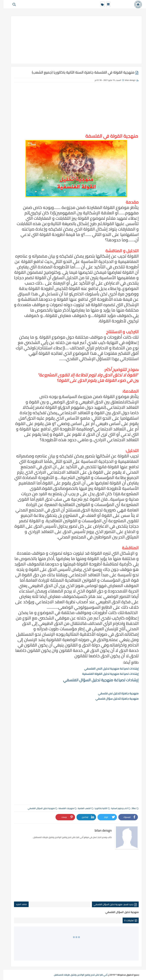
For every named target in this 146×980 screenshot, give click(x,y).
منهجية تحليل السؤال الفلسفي (39, 808)
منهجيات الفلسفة (64, 808)
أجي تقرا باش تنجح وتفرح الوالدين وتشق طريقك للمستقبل (77, 975)
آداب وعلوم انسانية (117, 808)
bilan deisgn (127, 80)
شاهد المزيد (18, 904)
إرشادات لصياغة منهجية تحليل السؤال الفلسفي (98, 680)
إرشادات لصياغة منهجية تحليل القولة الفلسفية (107, 674)
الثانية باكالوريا (99, 808)
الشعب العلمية (82, 808)
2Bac (132, 808)
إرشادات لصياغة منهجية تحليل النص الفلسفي (108, 669)
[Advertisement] (73, 40)
